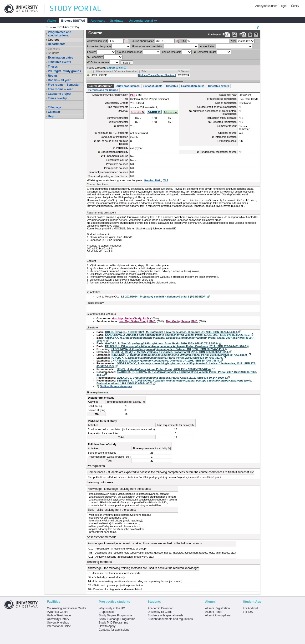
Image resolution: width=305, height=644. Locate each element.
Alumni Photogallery (218, 615)
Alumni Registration (218, 608)
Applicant (98, 21)
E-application (107, 612)
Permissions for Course (103, 90)
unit (97, 41)
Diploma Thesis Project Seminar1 (157, 75)
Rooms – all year (59, 80)
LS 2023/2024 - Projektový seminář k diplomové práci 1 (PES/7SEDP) (164, 297)
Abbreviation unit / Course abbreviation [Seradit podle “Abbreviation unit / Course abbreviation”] (116, 72)
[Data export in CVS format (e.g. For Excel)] (243, 35)
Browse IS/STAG (73, 21)
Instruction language (99, 46)
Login (283, 6)
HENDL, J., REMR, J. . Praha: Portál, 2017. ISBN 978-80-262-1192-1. (170, 352)
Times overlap (57, 98)
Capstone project (60, 94)
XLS (166, 180)
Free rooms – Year (60, 89)
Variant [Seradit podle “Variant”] (185, 72)
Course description (100, 86)
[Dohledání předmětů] (177, 41)
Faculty (91, 52)
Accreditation (208, 46)
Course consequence (130, 52)
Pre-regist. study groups (64, 71)
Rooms (53, 76)
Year (234, 41)
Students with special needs (165, 615)
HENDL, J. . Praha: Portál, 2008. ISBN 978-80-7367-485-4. (164, 369)
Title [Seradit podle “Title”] (144, 72)
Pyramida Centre (58, 612)
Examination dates (61, 58)
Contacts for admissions (114, 630)
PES (133, 95)
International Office (59, 626)
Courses (54, 40)
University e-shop (58, 623)
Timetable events (59, 62)
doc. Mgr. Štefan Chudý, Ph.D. (131, 318)
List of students (153, 86)
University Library (58, 619)
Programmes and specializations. (60, 34)
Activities (95, 292)
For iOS (248, 612)
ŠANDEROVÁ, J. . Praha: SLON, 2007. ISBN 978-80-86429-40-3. (178, 335)
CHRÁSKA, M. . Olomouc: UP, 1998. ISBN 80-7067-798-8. (165, 361)
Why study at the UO (112, 608)
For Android (250, 608)
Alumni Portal (214, 612)
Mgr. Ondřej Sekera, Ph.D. (182, 321)
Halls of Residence (59, 615)
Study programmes (127, 86)
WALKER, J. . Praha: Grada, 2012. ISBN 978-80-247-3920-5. (172, 378)
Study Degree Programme (115, 615)
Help (51, 116)
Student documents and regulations (170, 619)
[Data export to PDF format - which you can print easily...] (226, 35)
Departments (57, 44)
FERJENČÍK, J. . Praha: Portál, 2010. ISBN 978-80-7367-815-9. (179, 355)
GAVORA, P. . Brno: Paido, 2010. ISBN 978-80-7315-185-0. (162, 343)
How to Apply (107, 626)
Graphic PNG (152, 180)
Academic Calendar (160, 608)
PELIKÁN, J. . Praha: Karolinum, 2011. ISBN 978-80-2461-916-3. (176, 346)
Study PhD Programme (113, 623)
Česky (295, 6)
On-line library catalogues (116, 386)
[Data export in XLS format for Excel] (235, 35)
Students (53, 53)
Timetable (172, 86)
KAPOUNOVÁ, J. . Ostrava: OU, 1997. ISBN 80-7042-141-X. (168, 349)
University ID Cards (160, 612)
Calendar (54, 112)
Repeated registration (224, 122)
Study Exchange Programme (117, 619)
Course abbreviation (142, 41)
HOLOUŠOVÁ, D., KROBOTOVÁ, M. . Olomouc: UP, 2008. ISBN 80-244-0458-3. (171, 332)
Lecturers (54, 49)
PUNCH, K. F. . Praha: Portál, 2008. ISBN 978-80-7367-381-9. (167, 358)
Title (183, 41)
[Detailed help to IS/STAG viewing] (256, 35)
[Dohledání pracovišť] (126, 41)
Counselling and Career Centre (67, 608)
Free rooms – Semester (64, 85)
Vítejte (51, 21)
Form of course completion (148, 46)
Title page (55, 107)
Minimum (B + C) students (113, 133)
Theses (53, 67)
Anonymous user (267, 6)
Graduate (117, 21)
